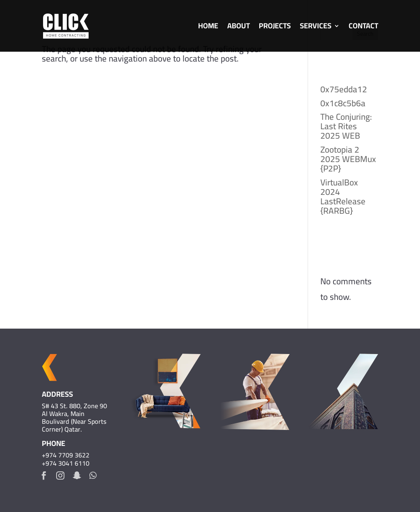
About (239, 28)
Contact (363, 28)
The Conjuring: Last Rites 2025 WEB (346, 126)
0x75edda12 (344, 89)
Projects (275, 28)
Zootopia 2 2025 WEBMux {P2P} (348, 159)
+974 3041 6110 (66, 463)
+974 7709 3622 (66, 455)
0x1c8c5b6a (343, 103)
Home (208, 28)
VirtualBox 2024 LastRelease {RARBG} (343, 197)
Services (316, 28)
